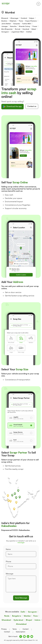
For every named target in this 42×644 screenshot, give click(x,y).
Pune (36, 616)
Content (26, 629)
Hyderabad (18, 620)
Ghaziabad (6, 620)
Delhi (23, 612)
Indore (37, 620)
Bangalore (17, 616)
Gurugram (32, 612)
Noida (7, 616)
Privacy (4, 629)
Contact (7, 632)
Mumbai (27, 616)
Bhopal (29, 620)
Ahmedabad (21, 624)
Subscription (21, 632)
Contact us (32, 106)
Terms (15, 629)
